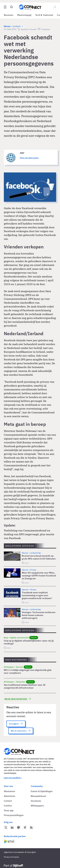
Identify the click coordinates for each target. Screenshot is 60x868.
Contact (8, 801)
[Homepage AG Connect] (30, 7)
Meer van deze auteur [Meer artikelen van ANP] (29, 158)
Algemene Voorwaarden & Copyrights (20, 852)
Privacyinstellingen (14, 815)
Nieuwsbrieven (38, 796)
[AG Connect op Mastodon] (19, 827)
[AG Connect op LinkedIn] (12, 827)
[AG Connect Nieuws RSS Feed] (31, 827)
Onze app (9, 810)
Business (9, 15)
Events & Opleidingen (42, 791)
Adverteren (10, 796)
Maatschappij (24, 15)
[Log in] (55, 7)
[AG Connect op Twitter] (6, 827)
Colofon (8, 806)
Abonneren (9, 791)
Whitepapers (37, 806)
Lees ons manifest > (13, 778)
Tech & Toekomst (44, 15)
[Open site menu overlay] (5, 7)
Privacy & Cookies (11, 857)
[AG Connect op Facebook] (25, 827)
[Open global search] (12, 7)
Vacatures (36, 801)
